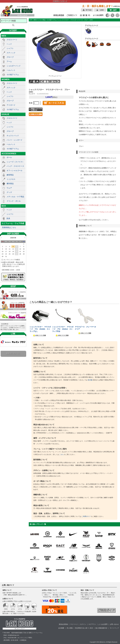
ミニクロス (11, 179)
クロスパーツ (12, 40)
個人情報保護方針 (101, 628)
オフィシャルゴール (14, 170)
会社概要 (61, 628)
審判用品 (10, 184)
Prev (1, 238)
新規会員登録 (63, 624)
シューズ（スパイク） (15, 162)
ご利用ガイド (86, 516)
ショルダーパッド (14, 66)
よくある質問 (103, 624)
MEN (4, 36)
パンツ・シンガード (14, 140)
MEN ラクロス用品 (39, 20)
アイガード (11, 105)
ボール (9, 157)
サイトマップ (114, 628)
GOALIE (5, 114)
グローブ (10, 57)
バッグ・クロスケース (15, 166)
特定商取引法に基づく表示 (84, 628)
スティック (11, 53)
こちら (61, 454)
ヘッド (9, 44)
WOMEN (5, 79)
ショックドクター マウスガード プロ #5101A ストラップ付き (63, 329)
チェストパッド (13, 136)
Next (25, 238)
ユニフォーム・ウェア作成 (13, 223)
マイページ (74, 624)
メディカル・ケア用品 (15, 197)
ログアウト (92, 624)
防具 (8, 218)
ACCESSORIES (9, 154)
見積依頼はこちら (9, 227)
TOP (31, 20)
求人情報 (70, 628)
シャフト (10, 48)
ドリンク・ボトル (14, 201)
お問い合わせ (114, 624)
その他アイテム (13, 75)
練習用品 (10, 175)
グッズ (9, 192)
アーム (9, 61)
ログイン (83, 624)
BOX (4, 206)
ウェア (9, 188)
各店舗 (90, 380)
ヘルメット (11, 70)
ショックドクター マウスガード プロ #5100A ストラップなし (40, 329)
